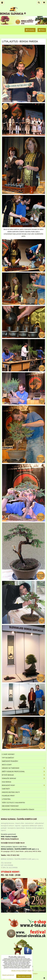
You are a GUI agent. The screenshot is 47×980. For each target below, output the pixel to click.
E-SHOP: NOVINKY (8, 754)
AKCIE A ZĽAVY (7, 765)
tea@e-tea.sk (20, 843)
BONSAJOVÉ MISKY (24, 785)
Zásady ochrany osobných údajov (21, 971)
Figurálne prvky (8, 796)
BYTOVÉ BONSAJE (24, 775)
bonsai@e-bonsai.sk (8, 843)
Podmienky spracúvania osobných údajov (18, 809)
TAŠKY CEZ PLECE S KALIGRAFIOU (13, 803)
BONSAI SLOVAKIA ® (13, 14)
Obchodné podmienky (10, 806)
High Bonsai (7, 782)
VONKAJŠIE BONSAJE (24, 778)
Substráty (6, 789)
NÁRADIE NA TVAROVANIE (24, 768)
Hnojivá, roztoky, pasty (11, 792)
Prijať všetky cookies (24, 976)
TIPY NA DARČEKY (8, 758)
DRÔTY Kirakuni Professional (24, 771)
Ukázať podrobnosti (8, 975)
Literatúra (6, 799)
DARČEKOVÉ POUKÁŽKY (10, 761)
